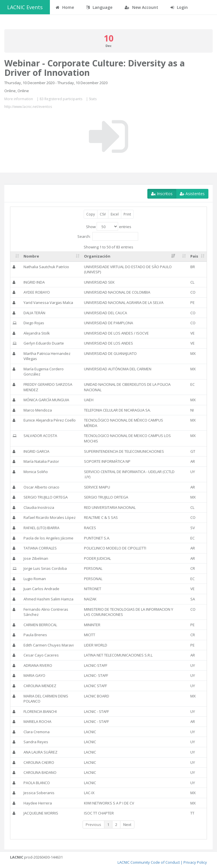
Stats (93, 99)
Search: (108, 236)
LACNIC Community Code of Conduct (149, 862)
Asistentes (192, 194)
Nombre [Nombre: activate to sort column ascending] (31, 256)
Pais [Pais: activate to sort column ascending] (194, 256)
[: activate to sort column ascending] (16, 256)
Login (179, 7)
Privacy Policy (195, 862)
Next (127, 824)
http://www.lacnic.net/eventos (28, 107)
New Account (141, 7)
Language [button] (99, 7)
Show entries (109, 226)
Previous (93, 824)
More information (19, 99)
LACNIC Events (25, 7)
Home (65, 7)
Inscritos (162, 194)
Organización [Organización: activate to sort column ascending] (97, 256)
